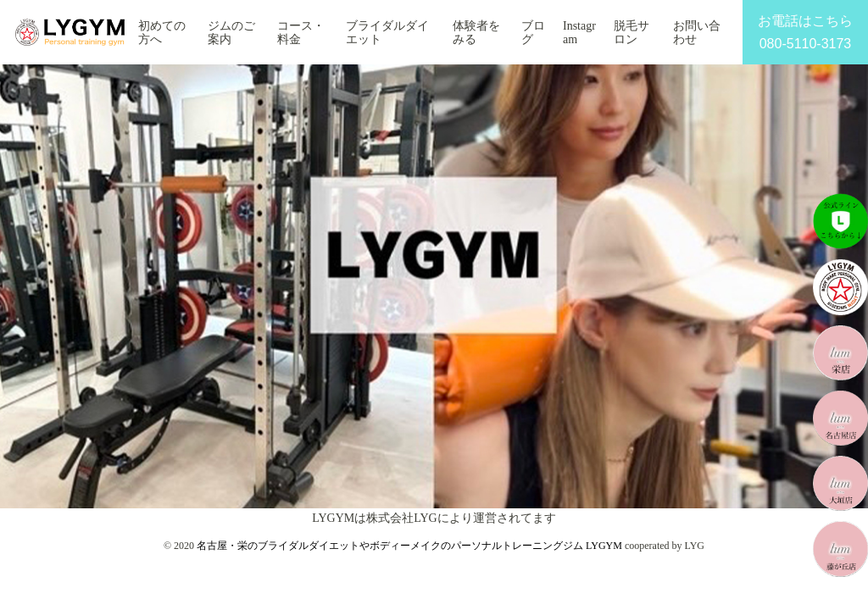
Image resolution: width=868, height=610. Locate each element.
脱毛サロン (632, 33)
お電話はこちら (805, 34)
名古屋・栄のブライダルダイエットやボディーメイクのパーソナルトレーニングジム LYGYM (409, 546)
